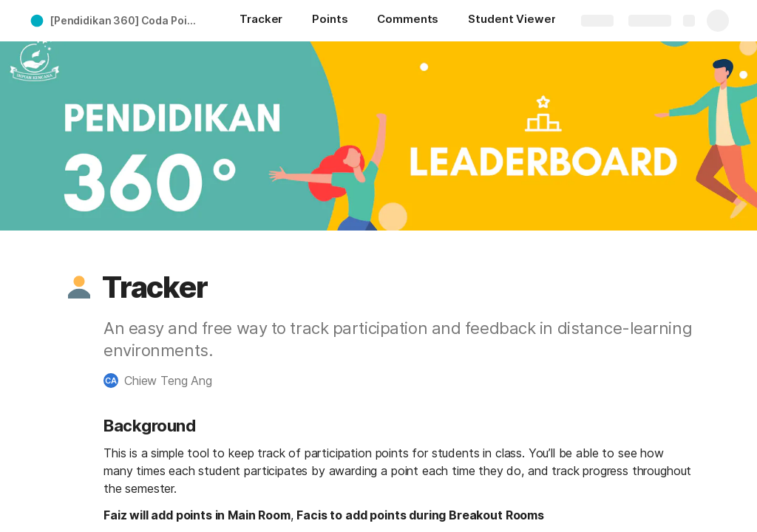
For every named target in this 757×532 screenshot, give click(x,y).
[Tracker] (261, 21)
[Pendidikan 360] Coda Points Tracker (128, 20)
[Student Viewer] (512, 21)
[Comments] (408, 21)
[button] (79, 287)
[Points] (330, 21)
